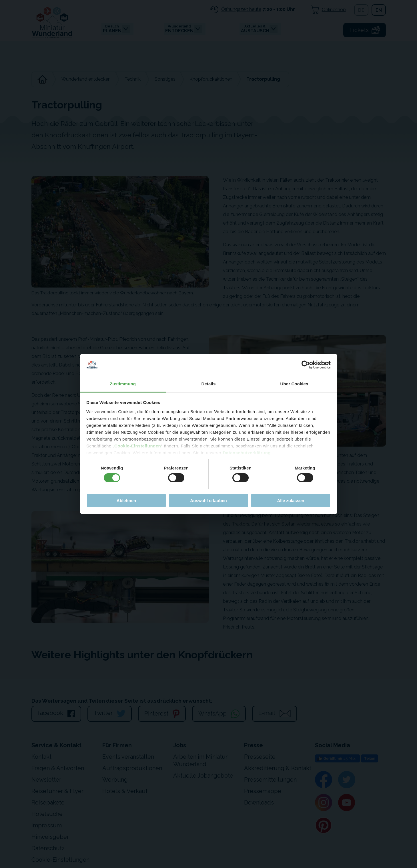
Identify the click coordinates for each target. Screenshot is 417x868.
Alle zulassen (291, 501)
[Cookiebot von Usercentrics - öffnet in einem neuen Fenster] (306, 365)
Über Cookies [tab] (294, 384)
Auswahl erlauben (208, 501)
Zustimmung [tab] (123, 384)
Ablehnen (126, 501)
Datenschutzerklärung (247, 453)
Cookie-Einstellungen (138, 446)
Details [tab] (209, 384)
